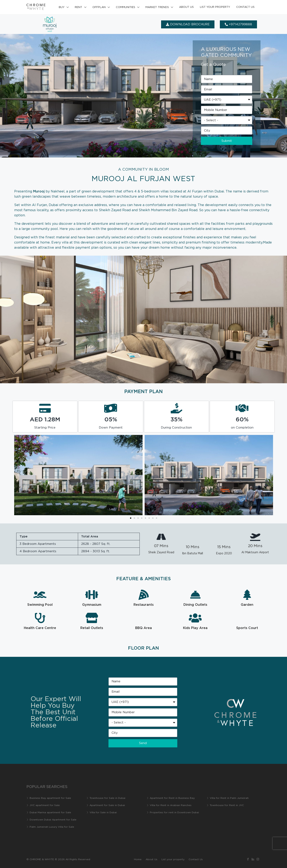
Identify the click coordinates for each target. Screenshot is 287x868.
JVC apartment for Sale (45, 805)
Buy (62, 7)
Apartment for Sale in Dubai (107, 805)
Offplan (99, 7)
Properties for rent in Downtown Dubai (174, 813)
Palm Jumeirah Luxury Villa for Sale (52, 827)
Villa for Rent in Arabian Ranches (171, 805)
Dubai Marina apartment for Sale (50, 813)
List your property (215, 7)
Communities (126, 7)
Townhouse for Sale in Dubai (107, 798)
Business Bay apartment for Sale (50, 798)
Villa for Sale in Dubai (103, 813)
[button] (18, 475)
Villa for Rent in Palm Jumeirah (229, 798)
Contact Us (245, 7)
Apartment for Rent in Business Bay (172, 798)
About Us (186, 7)
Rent (78, 7)
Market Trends (157, 7)
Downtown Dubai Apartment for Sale (53, 820)
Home (138, 859)
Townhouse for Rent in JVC (227, 805)
